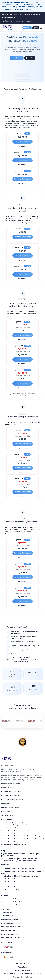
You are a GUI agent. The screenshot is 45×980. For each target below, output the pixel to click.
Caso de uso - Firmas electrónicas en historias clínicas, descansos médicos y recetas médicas (22, 824)
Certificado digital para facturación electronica (19, 868)
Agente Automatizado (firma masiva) (15, 890)
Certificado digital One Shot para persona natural (20, 876)
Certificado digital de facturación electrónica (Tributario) (22, 839)
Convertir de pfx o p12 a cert (12, 792)
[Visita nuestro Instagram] (28, 964)
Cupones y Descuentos (10, 905)
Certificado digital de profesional (14, 845)
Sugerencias (6, 804)
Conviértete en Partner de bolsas (14, 902)
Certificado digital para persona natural (16, 879)
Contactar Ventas (9, 18)
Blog (3, 851)
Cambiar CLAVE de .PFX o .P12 (12, 800)
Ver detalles (23, 146)
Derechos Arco (7, 812)
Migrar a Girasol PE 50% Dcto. (29, 15)
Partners (5, 896)
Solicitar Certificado (10, 15)
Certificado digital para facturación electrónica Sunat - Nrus (22, 872)
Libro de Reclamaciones (10, 808)
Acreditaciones (7, 916)
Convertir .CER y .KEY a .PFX (11, 796)
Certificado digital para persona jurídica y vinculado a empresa (21, 883)
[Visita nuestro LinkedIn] (24, 964)
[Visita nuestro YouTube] (21, 964)
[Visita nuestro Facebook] (17, 964)
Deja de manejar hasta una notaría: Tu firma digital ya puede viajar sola (21, 855)
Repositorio (22, 967)
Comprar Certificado (23, 142)
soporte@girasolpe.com (25, 21)
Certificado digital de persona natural (15, 842)
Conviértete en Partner (10, 899)
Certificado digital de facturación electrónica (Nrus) (21, 836)
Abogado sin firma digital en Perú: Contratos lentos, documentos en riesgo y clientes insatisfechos (20, 860)
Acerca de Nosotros (9, 913)
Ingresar (36, 28)
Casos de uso (7, 820)
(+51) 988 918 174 (8, 21)
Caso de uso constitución (11, 828)
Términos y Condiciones (22, 970)
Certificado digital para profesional (14, 887)
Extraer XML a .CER (8, 788)
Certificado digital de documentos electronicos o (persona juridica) (20, 832)
